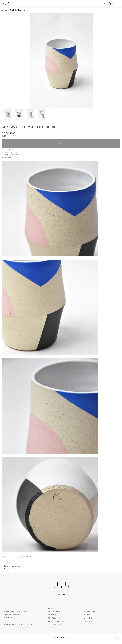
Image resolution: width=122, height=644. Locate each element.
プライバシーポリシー (55, 624)
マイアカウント (88, 615)
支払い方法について (54, 618)
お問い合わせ (88, 621)
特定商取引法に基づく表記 (10, 152)
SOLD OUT (61, 144)
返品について (6, 150)
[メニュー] (118, 4)
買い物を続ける (7, 157)
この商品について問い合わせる (11, 155)
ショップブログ (88, 608)
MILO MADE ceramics (18, 10)
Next (89, 60)
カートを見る (88, 618)
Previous (33, 60)
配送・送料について (54, 612)
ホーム (5, 10)
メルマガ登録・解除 (90, 612)
